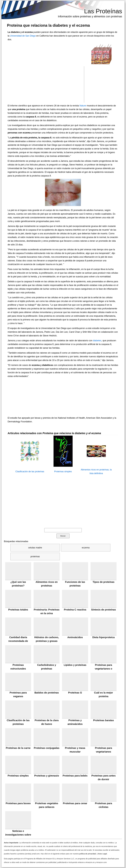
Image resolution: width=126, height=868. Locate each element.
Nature (83, 106)
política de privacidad (88, 854)
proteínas (35, 556)
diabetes (97, 341)
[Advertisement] (46, 84)
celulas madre (35, 548)
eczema (86, 548)
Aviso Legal (102, 854)
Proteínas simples (63, 472)
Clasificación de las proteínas (30, 472)
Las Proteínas (103, 11)
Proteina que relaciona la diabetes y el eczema (48, 25)
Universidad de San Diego (23, 36)
